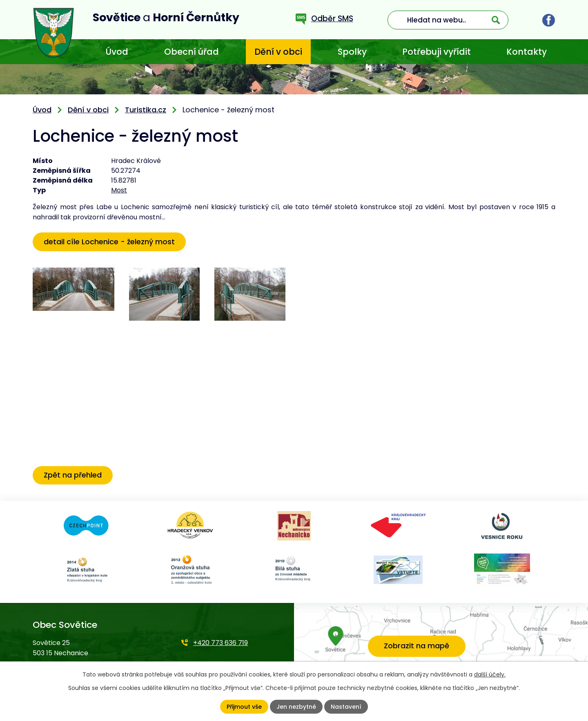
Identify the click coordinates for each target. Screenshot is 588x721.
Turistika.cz (146, 110)
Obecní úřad (192, 52)
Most (119, 190)
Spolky (352, 52)
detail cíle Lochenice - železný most (109, 242)
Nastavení (346, 707)
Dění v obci (278, 52)
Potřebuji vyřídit (437, 52)
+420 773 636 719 (220, 643)
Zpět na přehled (73, 475)
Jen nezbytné (296, 707)
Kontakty (527, 52)
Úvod (117, 52)
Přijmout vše (244, 707)
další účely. (490, 674)
